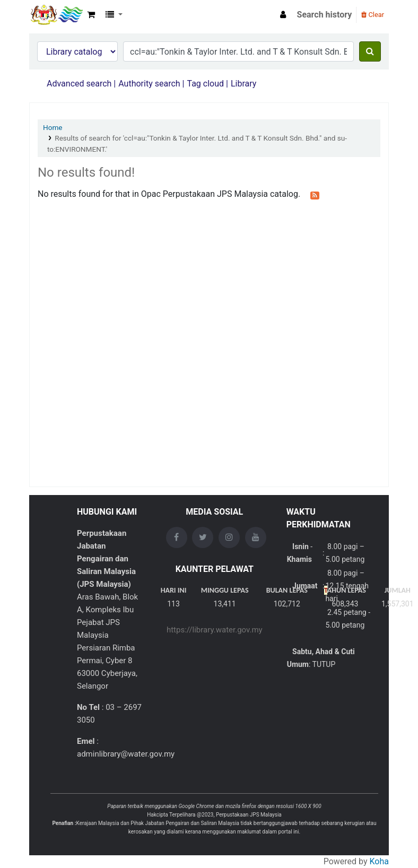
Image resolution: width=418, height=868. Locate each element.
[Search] (370, 51)
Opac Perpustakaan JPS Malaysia (56, 15)
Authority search (149, 84)
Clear (373, 15)
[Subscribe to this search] (315, 195)
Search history (325, 15)
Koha (379, 861)
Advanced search (79, 84)
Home (53, 127)
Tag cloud (205, 84)
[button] (91, 15)
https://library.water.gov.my (215, 630)
